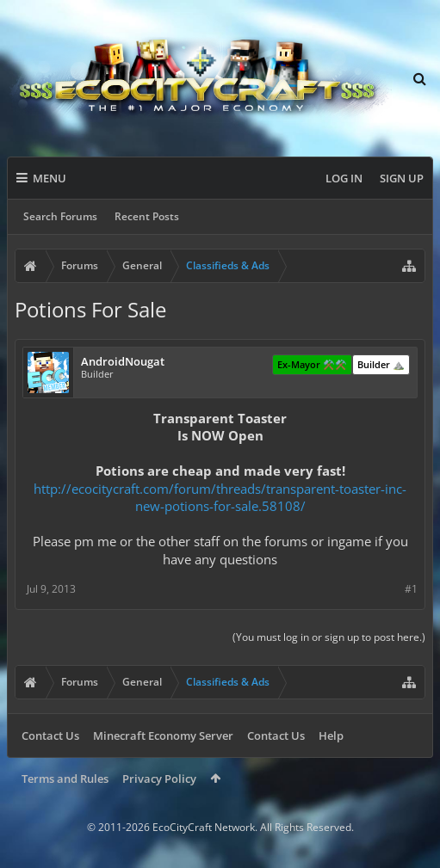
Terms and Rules (65, 779)
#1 (411, 589)
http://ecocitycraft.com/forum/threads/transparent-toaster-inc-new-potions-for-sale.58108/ (220, 498)
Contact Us (50, 736)
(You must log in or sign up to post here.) (329, 637)
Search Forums (60, 216)
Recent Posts (147, 216)
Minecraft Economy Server (163, 736)
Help (331, 736)
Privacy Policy (159, 779)
